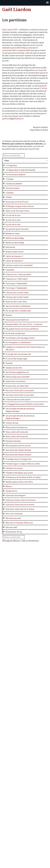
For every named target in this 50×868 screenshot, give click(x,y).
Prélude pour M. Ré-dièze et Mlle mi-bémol (12, 732)
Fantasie (9, 516)
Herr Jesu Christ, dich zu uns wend (11, 562)
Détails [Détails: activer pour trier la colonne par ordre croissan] (25, 161)
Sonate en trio (11, 756)
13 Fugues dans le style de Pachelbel (12, 175)
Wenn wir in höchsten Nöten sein (12, 831)
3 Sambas (10, 211)
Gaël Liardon (17, 9)
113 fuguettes (11, 165)
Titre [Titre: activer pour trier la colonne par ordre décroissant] (7, 161)
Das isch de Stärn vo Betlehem (10, 407)
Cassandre (10, 335)
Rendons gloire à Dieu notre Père (12, 741)
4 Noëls (9, 215)
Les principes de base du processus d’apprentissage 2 (12, 621)
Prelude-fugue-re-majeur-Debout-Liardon (12, 700)
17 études (10, 189)
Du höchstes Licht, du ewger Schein (12, 473)
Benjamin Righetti (40, 127)
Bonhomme (10, 296)
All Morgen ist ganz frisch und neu (12, 232)
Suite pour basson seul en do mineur (12, 772)
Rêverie (9, 748)
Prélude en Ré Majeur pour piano (11, 722)
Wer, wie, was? (11, 838)
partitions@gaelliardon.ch (13, 119)
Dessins (9, 422)
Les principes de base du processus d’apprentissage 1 (12, 606)
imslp (40, 70)
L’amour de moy (12, 630)
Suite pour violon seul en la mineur (12, 782)
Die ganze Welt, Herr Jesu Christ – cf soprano (12, 444)
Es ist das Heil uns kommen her (11, 502)
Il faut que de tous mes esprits (11, 581)
